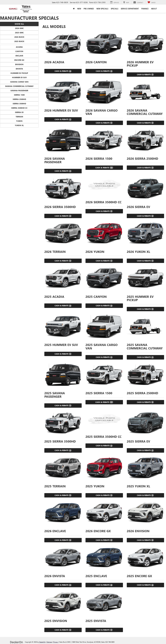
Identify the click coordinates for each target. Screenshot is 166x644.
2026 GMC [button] (19, 28)
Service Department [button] (130, 9)
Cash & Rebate (63, 71)
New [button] (79, 9)
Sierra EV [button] (19, 112)
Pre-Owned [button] (89, 9)
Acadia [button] (19, 47)
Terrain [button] (19, 117)
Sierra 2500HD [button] (19, 99)
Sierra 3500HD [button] (19, 104)
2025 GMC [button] (19, 33)
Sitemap (49, 642)
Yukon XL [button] (19, 125)
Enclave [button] (19, 56)
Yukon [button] (19, 121)
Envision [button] (19, 64)
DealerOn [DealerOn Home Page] (42, 642)
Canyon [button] (19, 51)
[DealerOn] (17, 642)
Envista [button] (19, 69)
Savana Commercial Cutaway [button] (19, 86)
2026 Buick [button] (19, 37)
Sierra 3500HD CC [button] (19, 108)
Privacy (56, 642)
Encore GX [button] (19, 60)
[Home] (74, 9)
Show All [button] (19, 24)
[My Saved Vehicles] (152, 2)
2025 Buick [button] (19, 41)
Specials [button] (114, 9)
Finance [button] (145, 9)
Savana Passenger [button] (19, 90)
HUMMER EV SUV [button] (19, 77)
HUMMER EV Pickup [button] (19, 73)
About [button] (154, 9)
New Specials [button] (102, 9)
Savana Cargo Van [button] (19, 82)
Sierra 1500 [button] (19, 95)
